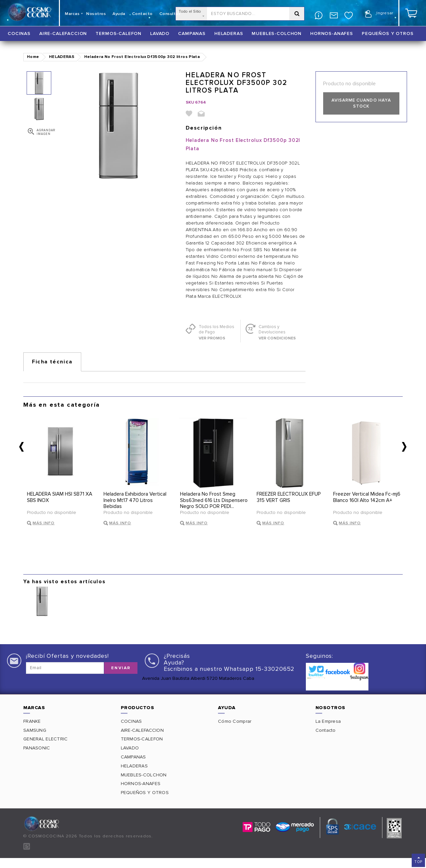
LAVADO (160, 33)
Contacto (326, 740)
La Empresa (328, 731)
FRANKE (32, 731)
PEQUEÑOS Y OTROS (388, 33)
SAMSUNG (35, 740)
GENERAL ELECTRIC (45, 749)
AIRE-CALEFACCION (63, 33)
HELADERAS (229, 33)
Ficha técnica (52, 362)
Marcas (72, 14)
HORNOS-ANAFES (332, 33)
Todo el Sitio (191, 13)
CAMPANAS (192, 33)
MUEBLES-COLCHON (277, 33)
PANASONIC (37, 758)
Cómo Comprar (235, 731)
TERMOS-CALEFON (118, 33)
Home (33, 57)
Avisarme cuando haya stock (361, 103)
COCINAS (19, 33)
